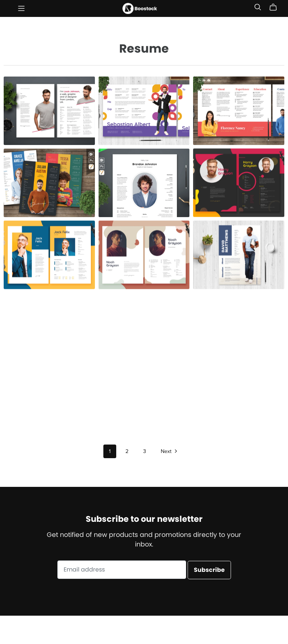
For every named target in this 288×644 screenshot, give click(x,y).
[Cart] (276, 7)
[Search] (258, 7)
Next (170, 452)
